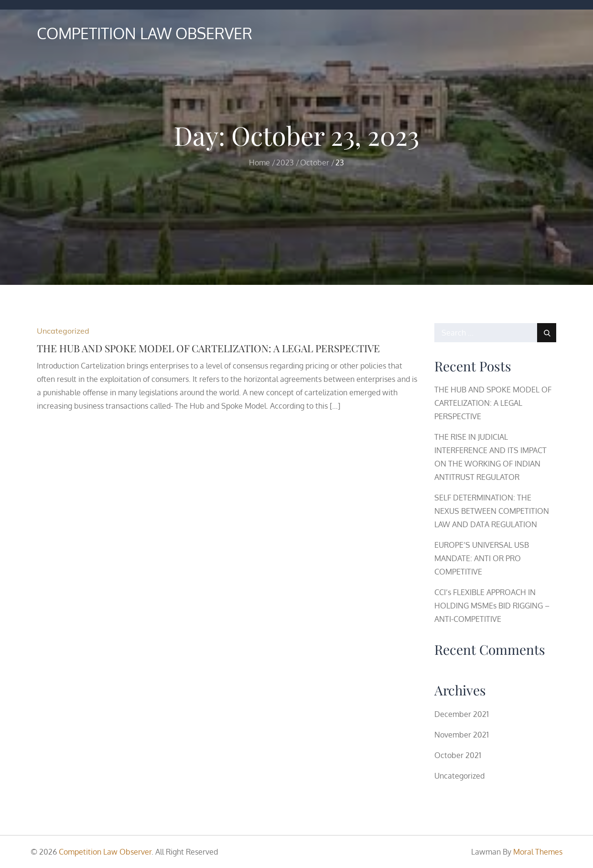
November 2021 (462, 735)
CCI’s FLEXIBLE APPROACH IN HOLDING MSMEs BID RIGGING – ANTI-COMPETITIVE (492, 606)
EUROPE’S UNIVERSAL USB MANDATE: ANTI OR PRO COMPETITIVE (482, 558)
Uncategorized (63, 331)
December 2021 (462, 714)
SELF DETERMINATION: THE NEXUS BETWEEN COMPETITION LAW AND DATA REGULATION (492, 511)
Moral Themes (538, 852)
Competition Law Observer (145, 33)
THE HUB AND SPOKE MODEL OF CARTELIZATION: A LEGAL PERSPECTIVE (208, 348)
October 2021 (458, 755)
